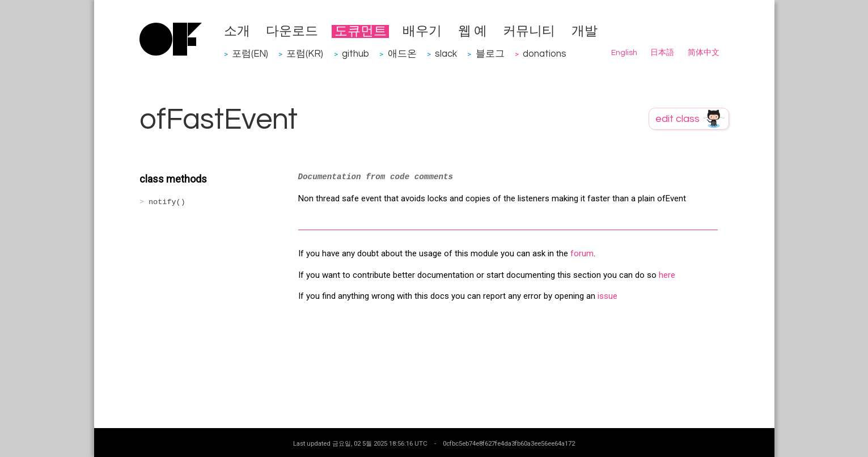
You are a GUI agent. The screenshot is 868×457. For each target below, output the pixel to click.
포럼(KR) (305, 54)
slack (446, 54)
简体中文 (704, 53)
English (624, 53)
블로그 (490, 54)
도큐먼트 (361, 31)
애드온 (402, 54)
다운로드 (292, 31)
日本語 (662, 53)
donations (545, 54)
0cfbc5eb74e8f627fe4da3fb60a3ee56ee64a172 (509, 443)
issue (607, 296)
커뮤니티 (529, 31)
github (355, 54)
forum (582, 253)
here (667, 275)
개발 (585, 31)
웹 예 (473, 31)
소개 (237, 31)
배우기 (422, 31)
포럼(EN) (250, 54)
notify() (167, 202)
